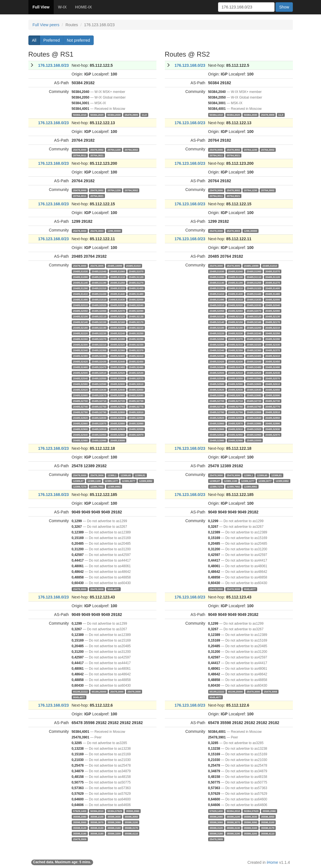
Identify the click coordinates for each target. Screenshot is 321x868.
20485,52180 (80, 328)
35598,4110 (131, 833)
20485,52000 (136, 299)
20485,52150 (99, 322)
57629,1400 (80, 811)
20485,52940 (80, 435)
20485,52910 (99, 429)
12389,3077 (128, 481)
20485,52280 (118, 339)
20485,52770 (136, 406)
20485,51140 (80, 282)
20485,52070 (118, 311)
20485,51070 (136, 271)
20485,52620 (80, 390)
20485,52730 (136, 401)
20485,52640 (118, 390)
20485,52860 (80, 423)
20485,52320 (118, 344)
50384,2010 (97, 811)
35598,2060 (133, 811)
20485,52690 (136, 395)
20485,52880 (118, 423)
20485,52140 (80, 322)
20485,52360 (118, 350)
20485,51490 (80, 299)
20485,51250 (118, 282)
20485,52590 (99, 384)
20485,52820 (80, 418)
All (34, 40)
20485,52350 (99, 350)
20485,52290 (136, 339)
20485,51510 (99, 299)
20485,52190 (99, 328)
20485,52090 (136, 311)
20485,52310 (99, 344)
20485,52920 (118, 429)
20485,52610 (136, 384)
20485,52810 (136, 412)
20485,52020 (99, 305)
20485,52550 (99, 378)
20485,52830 (99, 418)
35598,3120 (80, 828)
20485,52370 (136, 350)
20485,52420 (80, 361)
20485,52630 (99, 390)
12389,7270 (80, 486)
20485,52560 (118, 378)
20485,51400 (136, 288)
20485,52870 (99, 423)
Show (284, 7)
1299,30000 (114, 231)
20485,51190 (99, 282)
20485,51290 (80, 288)
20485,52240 (118, 333)
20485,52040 (136, 305)
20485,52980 (80, 440)
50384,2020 (97, 115)
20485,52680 (118, 395)
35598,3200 (114, 833)
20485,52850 (136, 418)
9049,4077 (113, 589)
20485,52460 (80, 367)
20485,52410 (136, 356)
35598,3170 (131, 828)
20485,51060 (118, 271)
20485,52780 (80, 412)
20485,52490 (136, 367)
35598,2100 (97, 816)
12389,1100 (94, 481)
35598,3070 (97, 822)
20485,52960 (118, 435)
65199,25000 (99, 691)
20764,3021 (97, 155)
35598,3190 (97, 833)
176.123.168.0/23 (54, 65)
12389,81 (140, 475)
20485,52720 (118, 401)
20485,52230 (99, 333)
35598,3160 (114, 828)
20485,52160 (118, 322)
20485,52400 (118, 356)
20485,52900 (80, 429)
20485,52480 (118, 367)
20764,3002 (131, 150)
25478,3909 (131, 115)
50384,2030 (114, 115)
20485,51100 (99, 277)
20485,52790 (99, 412)
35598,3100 (131, 822)
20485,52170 (136, 322)
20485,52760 (118, 406)
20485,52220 (80, 333)
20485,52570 (136, 378)
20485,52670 (99, 395)
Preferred (51, 40)
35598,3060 (80, 822)
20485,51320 (118, 288)
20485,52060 (99, 311)
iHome (272, 862)
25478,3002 (97, 150)
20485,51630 (118, 299)
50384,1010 (80, 115)
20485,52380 (80, 356)
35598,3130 (97, 828)
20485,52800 (118, 412)
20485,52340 (80, 350)
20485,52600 (118, 384)
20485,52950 (99, 435)
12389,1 (112, 475)
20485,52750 (99, 406)
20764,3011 (80, 155)
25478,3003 (97, 231)
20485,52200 (118, 328)
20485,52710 (99, 401)
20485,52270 (99, 339)
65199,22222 (80, 691)
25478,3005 (97, 266)
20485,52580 (80, 384)
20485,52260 (80, 339)
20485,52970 (136, 435)
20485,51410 (80, 294)
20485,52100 (80, 316)
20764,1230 (114, 150)
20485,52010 (80, 305)
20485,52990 (99, 440)
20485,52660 (80, 395)
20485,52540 (80, 378)
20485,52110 (99, 316)
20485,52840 (118, 418)
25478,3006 (97, 475)
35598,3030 (114, 816)
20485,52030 (118, 305)
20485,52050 (80, 311)
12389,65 (126, 475)
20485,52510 (99, 373)
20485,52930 (136, 429)
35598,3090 (114, 822)
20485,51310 (99, 288)
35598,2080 (80, 816)
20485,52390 (99, 356)
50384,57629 (115, 811)
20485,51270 (136, 282)
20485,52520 (118, 373)
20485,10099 (115, 266)
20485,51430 (99, 294)
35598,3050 (131, 816)
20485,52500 (80, 373)
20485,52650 (136, 390)
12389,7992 (97, 486)
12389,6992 (146, 481)
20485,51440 (118, 294)
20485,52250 (136, 333)
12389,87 (78, 481)
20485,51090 (80, 277)
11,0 (144, 115)
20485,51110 (118, 277)
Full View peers (46, 25)
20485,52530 (136, 373)
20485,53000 (118, 440)
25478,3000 (80, 150)
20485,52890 (136, 423)
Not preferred (78, 40)
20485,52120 (118, 316)
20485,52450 (136, 361)
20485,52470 (99, 367)
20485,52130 (136, 316)
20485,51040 (99, 271)
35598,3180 (80, 833)
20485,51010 (133, 266)
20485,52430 (99, 361)
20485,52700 (80, 401)
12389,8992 (114, 486)
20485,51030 (80, 271)
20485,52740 (80, 406)
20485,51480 (136, 294)
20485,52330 (136, 344)
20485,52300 (80, 344)
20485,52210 (136, 328)
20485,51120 (136, 277)
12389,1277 (111, 481)
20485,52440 (118, 361)
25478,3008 (97, 589)
